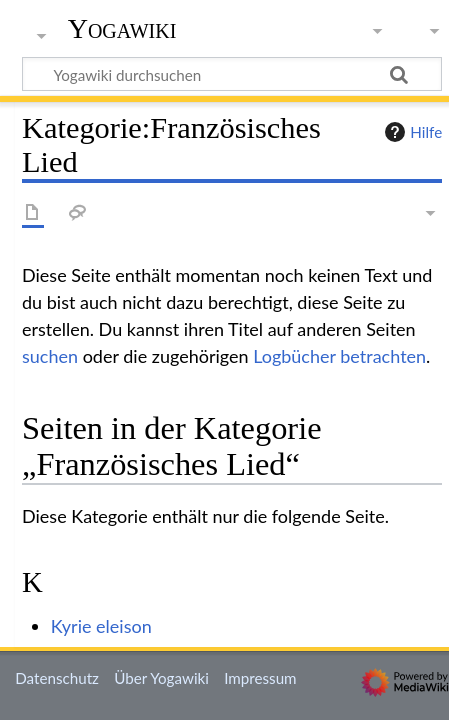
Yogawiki (122, 29)
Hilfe (411, 132)
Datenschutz (57, 678)
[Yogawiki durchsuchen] (232, 74)
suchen (50, 356)
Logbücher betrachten (339, 356)
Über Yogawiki (161, 678)
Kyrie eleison (101, 626)
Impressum (260, 678)
